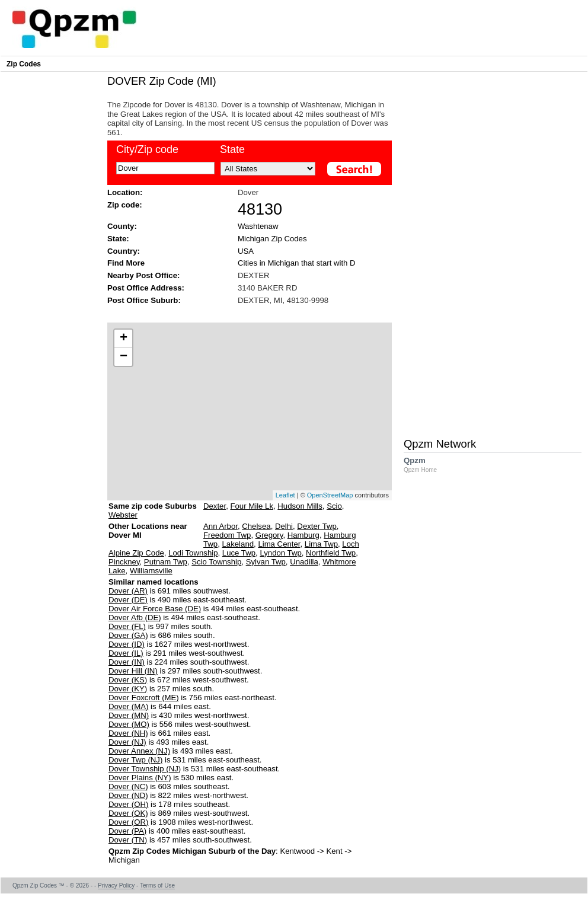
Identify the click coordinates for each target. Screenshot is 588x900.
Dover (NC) (128, 786)
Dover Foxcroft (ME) (144, 698)
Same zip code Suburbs (153, 506)
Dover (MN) (129, 715)
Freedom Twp (227, 535)
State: (118, 239)
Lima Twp (321, 544)
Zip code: (125, 205)
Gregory (269, 535)
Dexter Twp (317, 526)
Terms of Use (157, 885)
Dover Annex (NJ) (139, 751)
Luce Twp (239, 553)
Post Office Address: (146, 288)
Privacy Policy (116, 885)
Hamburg (303, 535)
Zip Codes (24, 64)
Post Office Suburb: (144, 300)
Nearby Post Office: (143, 275)
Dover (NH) (128, 733)
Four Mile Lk (252, 506)
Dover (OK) (128, 813)
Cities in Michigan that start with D (297, 263)
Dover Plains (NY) (140, 778)
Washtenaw (258, 226)
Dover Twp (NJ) (135, 760)
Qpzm (426, 465)
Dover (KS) (128, 680)
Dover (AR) (128, 591)
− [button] (124, 357)
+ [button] (124, 339)
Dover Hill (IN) (133, 671)
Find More (126, 263)
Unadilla (304, 562)
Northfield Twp (331, 553)
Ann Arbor (220, 526)
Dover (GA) (128, 635)
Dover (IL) (126, 653)
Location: (125, 192)
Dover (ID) (127, 644)
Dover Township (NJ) (145, 769)
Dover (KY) (128, 689)
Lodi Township (193, 553)
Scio (334, 506)
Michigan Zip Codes (272, 239)
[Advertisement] (244, 313)
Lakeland (238, 544)
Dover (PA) (127, 831)
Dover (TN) (128, 840)
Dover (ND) (128, 795)
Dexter (215, 506)
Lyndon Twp (280, 553)
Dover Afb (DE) (135, 617)
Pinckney (124, 562)
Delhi (284, 526)
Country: (124, 251)
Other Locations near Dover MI (148, 535)
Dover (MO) (129, 724)
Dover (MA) (128, 706)
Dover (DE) (128, 600)
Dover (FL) (127, 626)
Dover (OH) (128, 804)
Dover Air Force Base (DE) (155, 609)
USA (246, 251)
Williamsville (151, 571)
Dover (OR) (128, 822)
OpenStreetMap (330, 495)
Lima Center (279, 544)
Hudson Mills (300, 506)
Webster (123, 515)
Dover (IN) (127, 662)
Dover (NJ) (127, 742)
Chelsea (256, 526)
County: (122, 226)
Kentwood (297, 851)
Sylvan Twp (266, 562)
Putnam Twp (166, 562)
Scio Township (216, 562)
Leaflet (285, 495)
